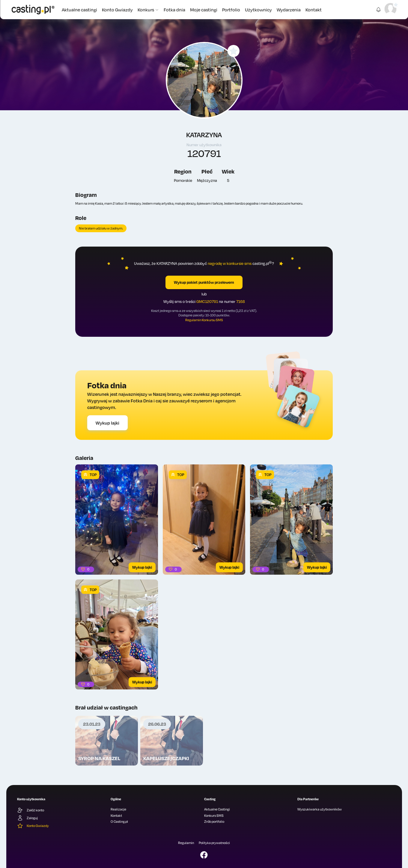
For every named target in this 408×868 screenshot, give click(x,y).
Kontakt (314, 10)
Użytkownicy (258, 10)
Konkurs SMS (214, 816)
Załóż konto (31, 810)
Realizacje (118, 809)
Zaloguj (27, 818)
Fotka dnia (174, 10)
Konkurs (148, 10)
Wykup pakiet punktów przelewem (204, 282)
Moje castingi (204, 10)
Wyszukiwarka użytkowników (320, 809)
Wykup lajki (107, 423)
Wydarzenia (289, 10)
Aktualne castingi (79, 10)
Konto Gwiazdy (117, 10)
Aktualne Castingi (217, 809)
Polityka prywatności (214, 843)
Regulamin (186, 843)
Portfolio (231, 10)
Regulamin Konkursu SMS (204, 320)
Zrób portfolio (214, 822)
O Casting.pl (119, 822)
